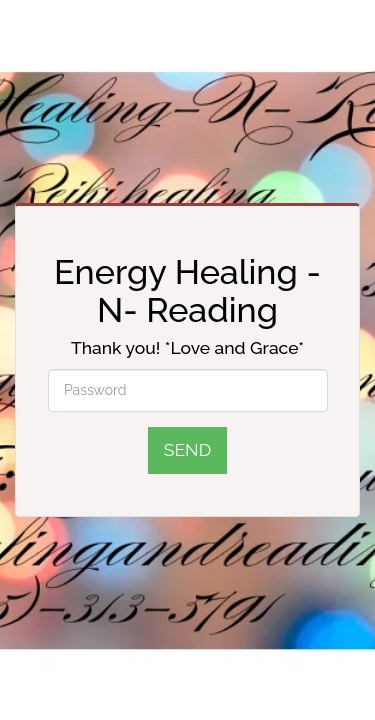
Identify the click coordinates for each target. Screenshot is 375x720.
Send (187, 450)
